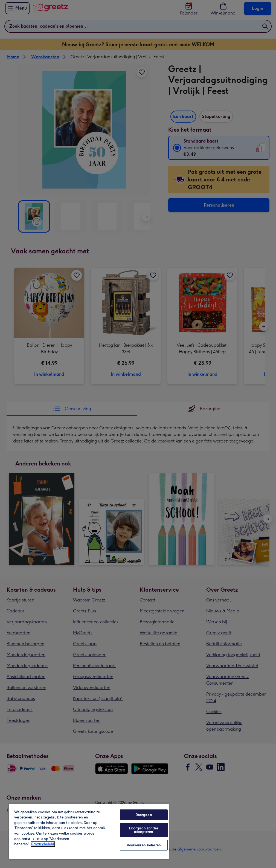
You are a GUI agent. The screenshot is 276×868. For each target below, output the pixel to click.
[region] (89, 831)
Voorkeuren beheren (144, 845)
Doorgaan (144, 815)
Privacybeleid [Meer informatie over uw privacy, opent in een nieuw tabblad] (43, 844)
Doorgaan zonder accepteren (144, 830)
